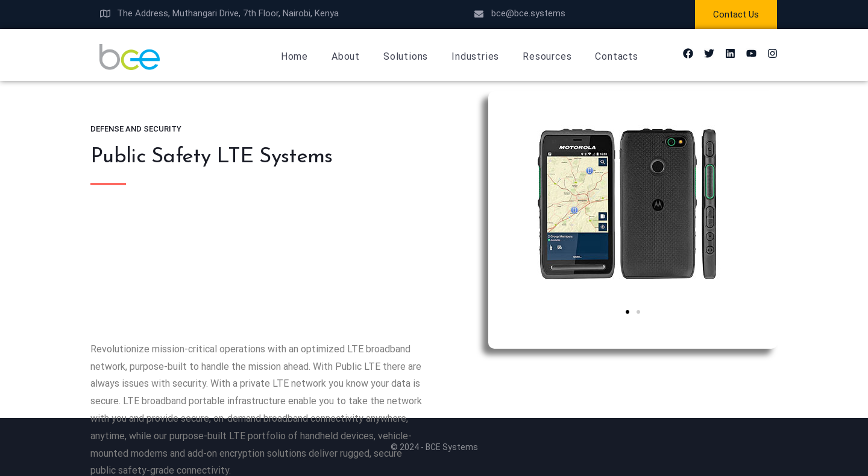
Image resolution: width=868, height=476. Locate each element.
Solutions (406, 56)
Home (294, 56)
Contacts (616, 56)
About (346, 56)
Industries (475, 56)
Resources (547, 56)
